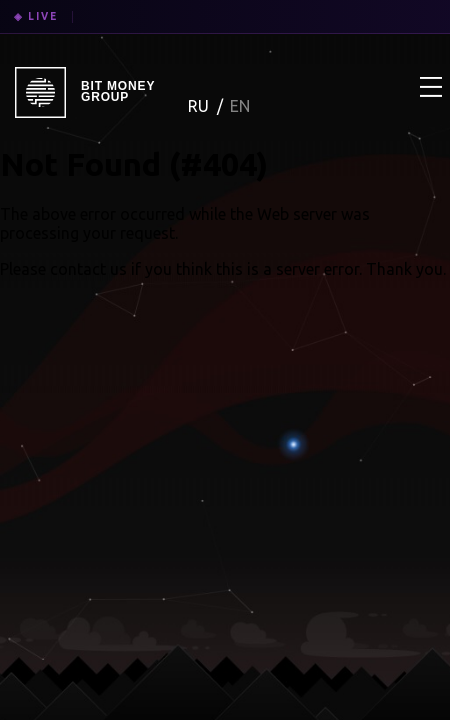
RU (200, 106)
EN (240, 106)
